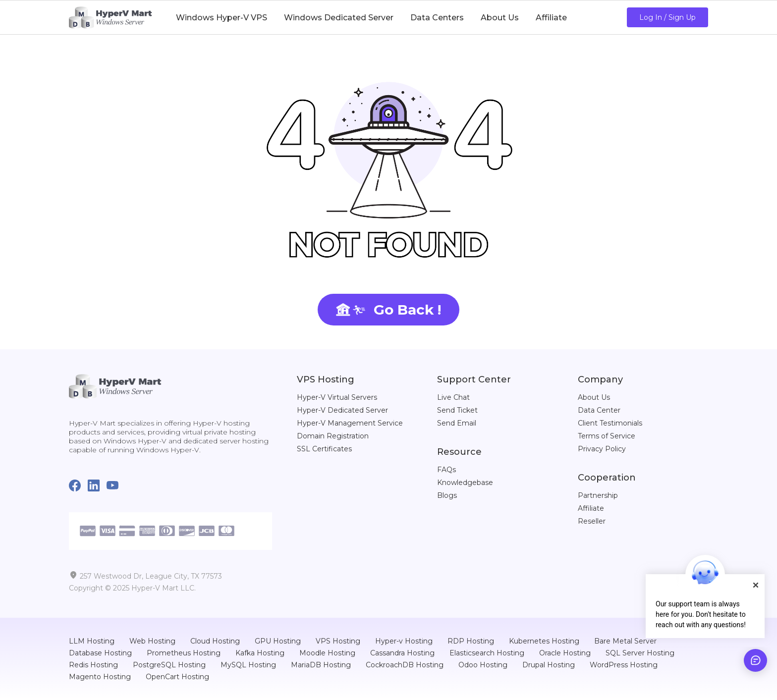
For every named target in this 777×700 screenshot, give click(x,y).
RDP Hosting (471, 641)
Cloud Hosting (215, 641)
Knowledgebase (465, 483)
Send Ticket (457, 410)
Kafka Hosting (260, 653)
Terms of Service (607, 436)
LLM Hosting (92, 641)
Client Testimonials (610, 423)
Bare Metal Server (625, 641)
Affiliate (591, 508)
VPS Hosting (338, 641)
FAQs (446, 470)
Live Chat (453, 397)
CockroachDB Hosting (405, 665)
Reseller (592, 521)
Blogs (447, 495)
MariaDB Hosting (321, 665)
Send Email (457, 423)
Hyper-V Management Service (350, 423)
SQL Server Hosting (640, 653)
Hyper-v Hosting (404, 641)
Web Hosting (152, 641)
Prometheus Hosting (184, 653)
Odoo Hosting (483, 665)
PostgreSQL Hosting (169, 665)
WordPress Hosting (624, 665)
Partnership (598, 495)
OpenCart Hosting (177, 677)
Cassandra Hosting (402, 653)
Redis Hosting (93, 665)
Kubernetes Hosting (544, 641)
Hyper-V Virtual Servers (337, 397)
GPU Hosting (278, 641)
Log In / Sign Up (667, 17)
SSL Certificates (324, 449)
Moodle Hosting (327, 653)
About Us (594, 397)
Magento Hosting (100, 677)
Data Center (599, 410)
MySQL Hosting (248, 665)
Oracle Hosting (565, 653)
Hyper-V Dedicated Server (342, 410)
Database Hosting (100, 653)
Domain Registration (333, 436)
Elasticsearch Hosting (487, 653)
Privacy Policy (602, 449)
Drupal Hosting (549, 665)
